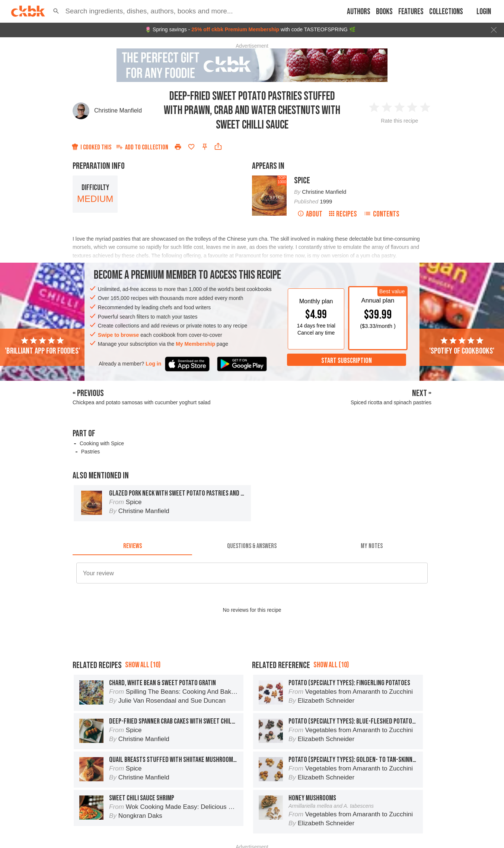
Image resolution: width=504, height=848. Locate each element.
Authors (359, 12)
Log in (153, 364)
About (310, 214)
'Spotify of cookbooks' (462, 346)
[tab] (132, 546)
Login (484, 12)
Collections (446, 12)
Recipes (343, 214)
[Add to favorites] (191, 147)
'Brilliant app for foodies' (42, 346)
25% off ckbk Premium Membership (235, 29)
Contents (382, 214)
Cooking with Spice (102, 443)
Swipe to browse (118, 335)
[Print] (178, 147)
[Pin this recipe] (205, 147)
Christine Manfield (118, 110)
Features (411, 12)
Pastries (91, 452)
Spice (302, 181)
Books (384, 12)
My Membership (195, 344)
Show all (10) (143, 665)
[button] (56, 11)
